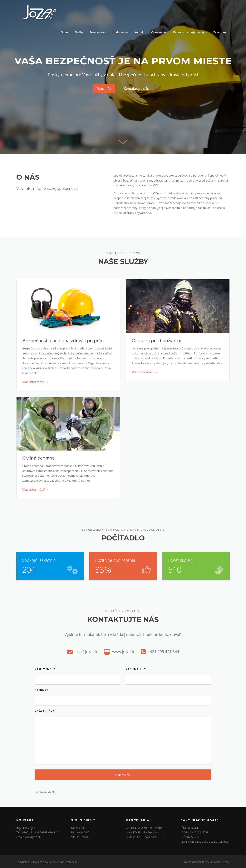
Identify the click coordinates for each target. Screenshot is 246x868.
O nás (64, 32)
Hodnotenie (120, 32)
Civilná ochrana (39, 458)
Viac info (104, 88)
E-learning (220, 32)
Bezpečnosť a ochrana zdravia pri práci (63, 341)
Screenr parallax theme (196, 862)
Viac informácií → (145, 372)
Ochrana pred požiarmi (157, 341)
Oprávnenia (159, 32)
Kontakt (140, 32)
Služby (79, 32)
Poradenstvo (98, 32)
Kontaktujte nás (136, 88)
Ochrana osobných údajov (190, 32)
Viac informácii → (35, 382)
